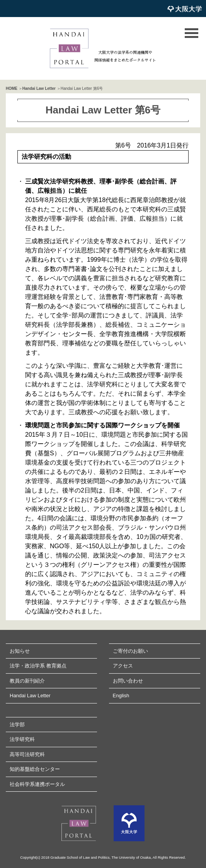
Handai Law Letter (39, 88)
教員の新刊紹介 (27, 681)
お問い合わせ (128, 681)
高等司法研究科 (27, 754)
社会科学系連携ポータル (37, 784)
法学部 (17, 725)
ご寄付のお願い (130, 651)
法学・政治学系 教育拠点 (38, 666)
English (121, 696)
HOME (12, 88)
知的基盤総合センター (35, 769)
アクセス (123, 666)
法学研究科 (22, 739)
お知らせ (20, 651)
